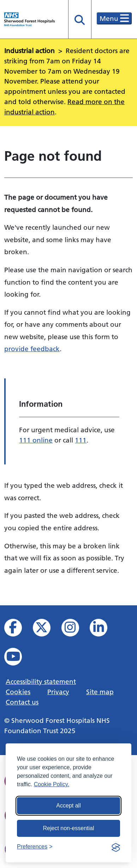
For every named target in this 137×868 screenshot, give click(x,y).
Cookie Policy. (52, 784)
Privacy (58, 692)
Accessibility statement (41, 681)
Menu (114, 18)
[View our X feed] (46, 630)
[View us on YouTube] (18, 659)
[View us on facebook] (18, 630)
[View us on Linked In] (103, 630)
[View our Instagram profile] (75, 630)
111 (81, 440)
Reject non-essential (69, 828)
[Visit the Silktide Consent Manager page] (116, 847)
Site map (100, 692)
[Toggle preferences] (35, 847)
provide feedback (32, 349)
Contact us (22, 702)
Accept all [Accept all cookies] (68, 806)
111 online (36, 440)
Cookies (18, 692)
